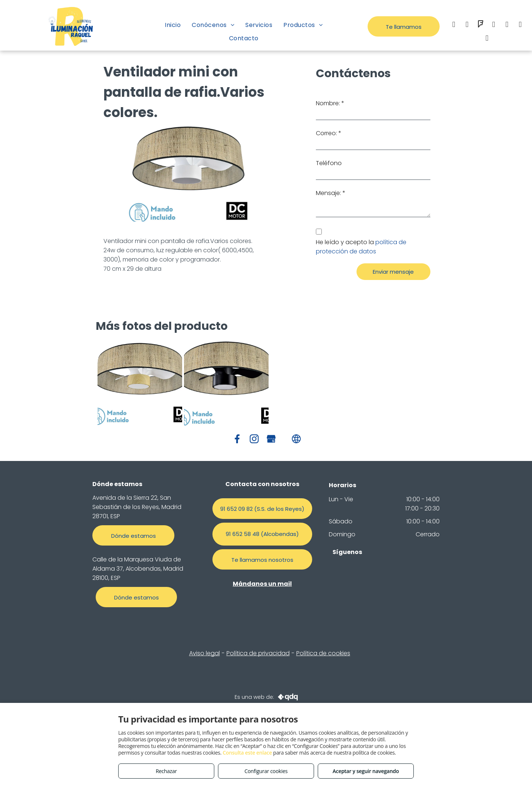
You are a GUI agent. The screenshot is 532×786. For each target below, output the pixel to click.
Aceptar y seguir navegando (366, 771)
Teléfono (329, 163)
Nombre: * (330, 103)
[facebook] (454, 25)
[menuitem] (173, 25)
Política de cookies (323, 653)
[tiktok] (487, 39)
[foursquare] (480, 25)
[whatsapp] (507, 25)
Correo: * (329, 133)
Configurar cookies (266, 771)
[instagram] (467, 25)
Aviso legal (204, 653)
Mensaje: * (331, 193)
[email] (494, 25)
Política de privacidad (258, 653)
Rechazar (166, 771)
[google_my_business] (520, 25)
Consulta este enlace (247, 753)
